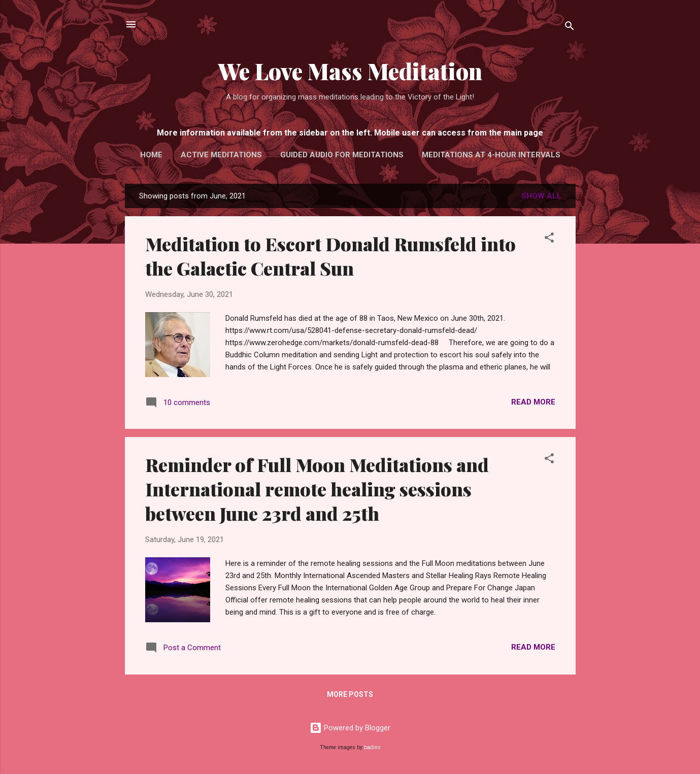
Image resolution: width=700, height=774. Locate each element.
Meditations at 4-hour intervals (491, 155)
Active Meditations (221, 155)
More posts (350, 694)
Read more (533, 402)
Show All (541, 196)
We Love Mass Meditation (350, 71)
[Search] (570, 28)
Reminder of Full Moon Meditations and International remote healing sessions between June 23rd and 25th (317, 489)
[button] (549, 239)
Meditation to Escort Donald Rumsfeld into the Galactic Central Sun (330, 256)
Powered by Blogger (350, 728)
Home (151, 155)
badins (372, 747)
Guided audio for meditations (342, 155)
